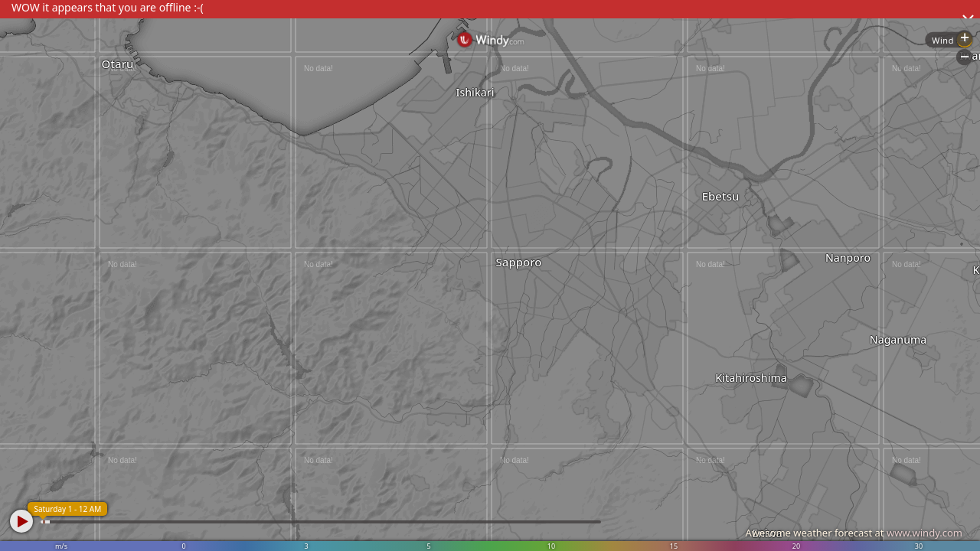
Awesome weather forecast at (854, 533)
